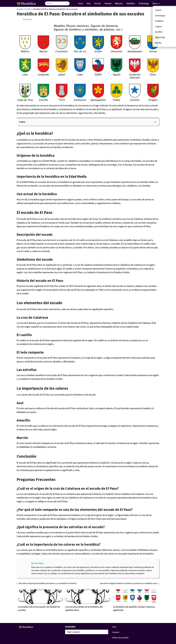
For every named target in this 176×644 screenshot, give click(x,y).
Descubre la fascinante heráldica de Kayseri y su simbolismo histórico (48, 583)
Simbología (144, 3)
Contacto (116, 632)
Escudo (98, 3)
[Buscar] (67, 3)
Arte (89, 3)
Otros (155, 3)
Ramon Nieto (27, 19)
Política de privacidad (120, 638)
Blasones (119, 3)
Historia (108, 3)
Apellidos (131, 3)
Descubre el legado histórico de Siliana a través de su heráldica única (129, 583)
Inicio (81, 3)
